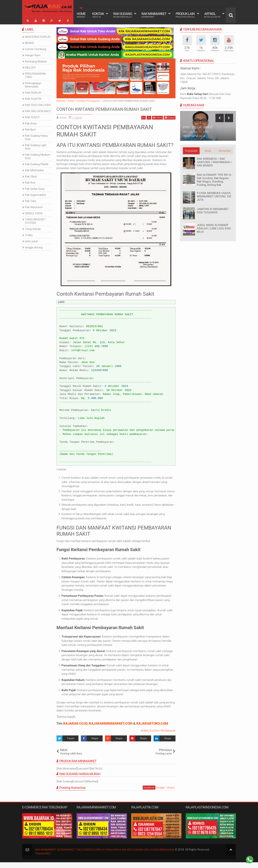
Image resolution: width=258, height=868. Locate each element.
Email (170, 123)
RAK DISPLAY (33, 91)
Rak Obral (31, 175)
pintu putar (31, 240)
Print (157, 123)
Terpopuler (191, 150)
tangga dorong (34, 246)
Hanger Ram (33, 54)
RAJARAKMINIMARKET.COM (111, 729)
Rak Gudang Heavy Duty (36, 136)
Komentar (225, 150)
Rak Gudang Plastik (37, 163)
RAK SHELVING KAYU (38, 104)
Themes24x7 (43, 859)
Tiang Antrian (33, 228)
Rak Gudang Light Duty (36, 146)
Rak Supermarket (35, 194)
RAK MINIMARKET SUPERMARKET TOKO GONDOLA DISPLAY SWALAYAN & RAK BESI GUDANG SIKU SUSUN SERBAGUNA (110, 855)
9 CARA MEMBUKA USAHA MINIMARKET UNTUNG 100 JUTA (214, 195)
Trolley (29, 234)
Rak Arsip (31, 122)
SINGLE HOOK (34, 212)
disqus (171, 793)
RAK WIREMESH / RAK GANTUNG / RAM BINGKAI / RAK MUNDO (214, 161)
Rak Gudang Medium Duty (38, 155)
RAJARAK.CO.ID (75, 729)
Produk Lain (185, 15)
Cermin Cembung (36, 48)
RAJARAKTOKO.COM (152, 729)
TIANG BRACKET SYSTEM (35, 220)
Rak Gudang (123, 15)
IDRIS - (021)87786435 (198, 126)
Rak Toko (30, 200)
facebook (149, 793)
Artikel (212, 15)
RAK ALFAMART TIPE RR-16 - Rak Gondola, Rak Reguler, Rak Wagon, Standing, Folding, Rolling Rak (215, 179)
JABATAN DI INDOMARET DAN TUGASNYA (213, 209)
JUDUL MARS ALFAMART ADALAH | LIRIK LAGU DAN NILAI (214, 227)
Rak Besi (30, 128)
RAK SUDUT (32, 116)
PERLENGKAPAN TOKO (35, 74)
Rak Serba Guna (35, 187)
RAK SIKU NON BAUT (38, 110)
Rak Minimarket (154, 15)
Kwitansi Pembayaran (162, 736)
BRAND (29, 42)
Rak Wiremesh (34, 206)
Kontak (98, 15)
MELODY (30, 66)
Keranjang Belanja (36, 60)
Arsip (208, 150)
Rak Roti (30, 181)
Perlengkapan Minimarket (33, 84)
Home (81, 15)
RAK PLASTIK (33, 98)
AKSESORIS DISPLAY (38, 36)
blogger (161, 793)
